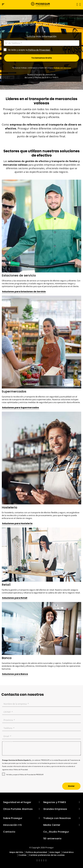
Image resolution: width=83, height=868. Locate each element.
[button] (80, 4)
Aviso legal (55, 852)
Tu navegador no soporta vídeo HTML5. (41, 12)
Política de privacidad (36, 852)
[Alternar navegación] (76, 4)
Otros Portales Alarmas (18, 809)
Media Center (52, 825)
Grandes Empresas (55, 809)
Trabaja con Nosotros (57, 818)
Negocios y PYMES (55, 802)
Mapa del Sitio (16, 852)
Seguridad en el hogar (17, 802)
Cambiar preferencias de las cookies (47, 855)
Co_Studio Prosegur (56, 832)
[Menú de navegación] (3, 4)
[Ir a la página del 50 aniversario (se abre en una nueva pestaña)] (41, 12)
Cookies (23, 855)
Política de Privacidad (39, 50)
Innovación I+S (12, 825)
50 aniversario (52, 838)
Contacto (9, 832)
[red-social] (37, 861)
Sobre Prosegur (13, 818)
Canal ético (68, 852)
